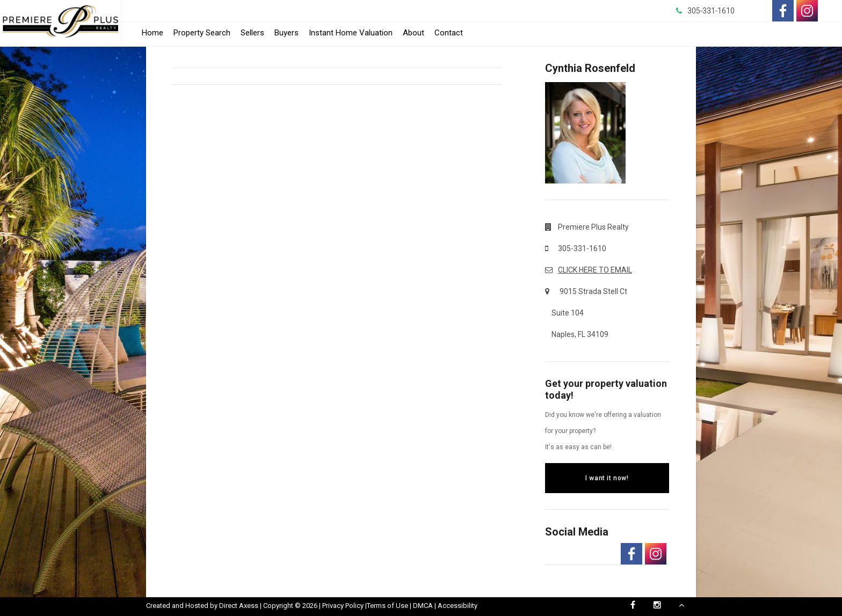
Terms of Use (387, 606)
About (413, 33)
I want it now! (607, 478)
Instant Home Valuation (351, 33)
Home (153, 33)
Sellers (252, 33)
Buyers (286, 33)
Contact (449, 33)
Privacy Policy (343, 606)
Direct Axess (239, 606)
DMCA (423, 606)
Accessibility (458, 606)
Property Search (202, 33)
